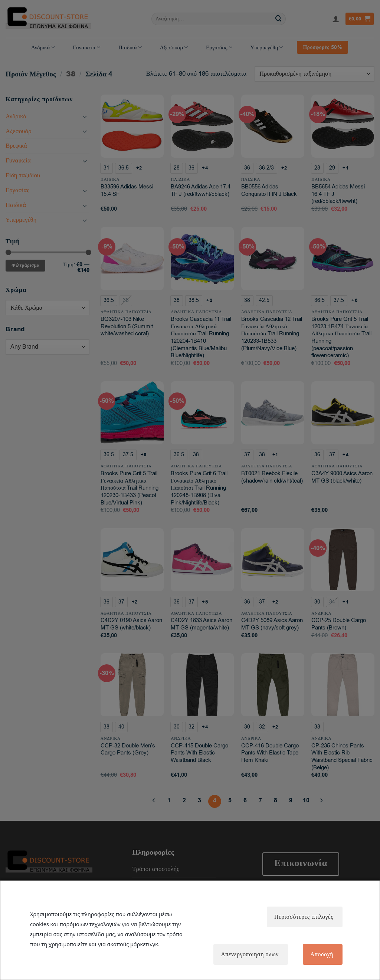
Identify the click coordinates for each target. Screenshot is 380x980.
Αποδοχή (322, 954)
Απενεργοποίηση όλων (250, 954)
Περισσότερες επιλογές (304, 917)
